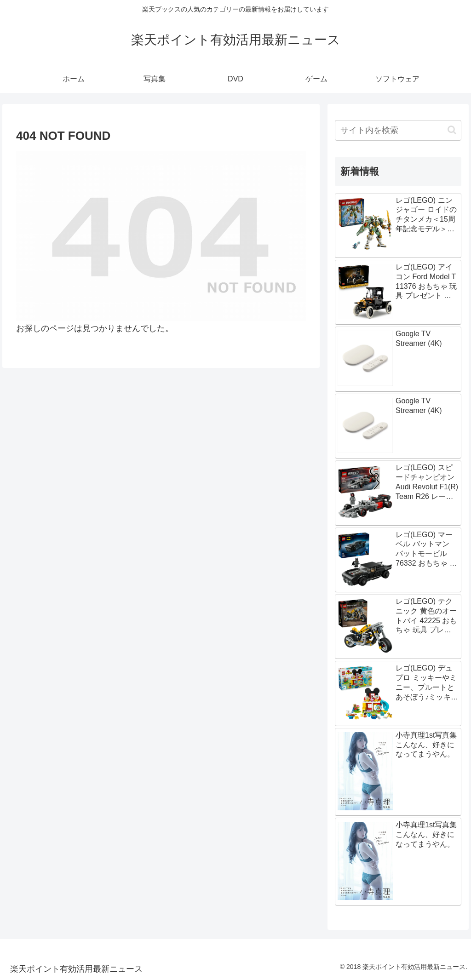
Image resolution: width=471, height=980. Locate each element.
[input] (398, 130)
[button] (452, 130)
